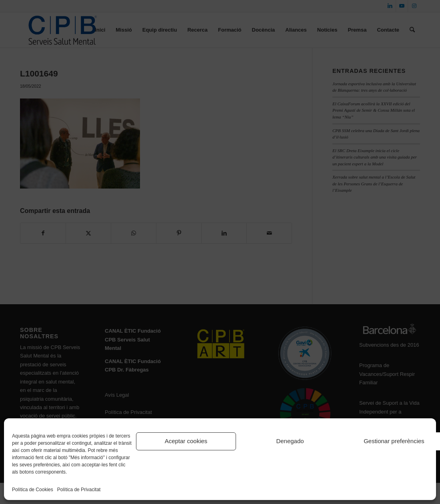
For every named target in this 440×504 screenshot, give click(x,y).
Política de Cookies (33, 490)
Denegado (290, 441)
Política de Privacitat (79, 490)
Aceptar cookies (186, 441)
